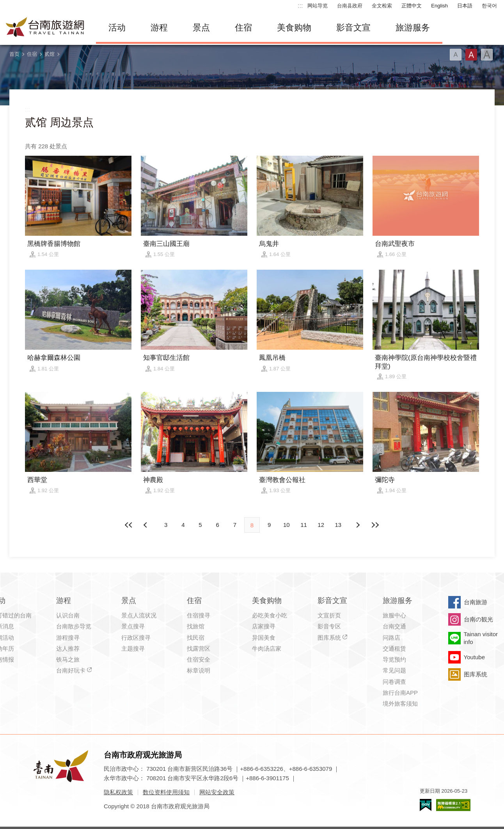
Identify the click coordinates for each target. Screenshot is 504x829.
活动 (117, 28)
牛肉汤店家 (267, 648)
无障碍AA (453, 805)
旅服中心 (394, 615)
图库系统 (329, 638)
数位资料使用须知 (166, 792)
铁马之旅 (68, 659)
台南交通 (394, 626)
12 (321, 525)
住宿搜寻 (199, 615)
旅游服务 (413, 28)
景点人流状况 (139, 615)
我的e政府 (426, 805)
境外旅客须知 (400, 704)
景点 (201, 28)
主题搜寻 (133, 648)
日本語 (465, 6)
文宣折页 (329, 615)
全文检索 (382, 6)
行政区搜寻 (136, 638)
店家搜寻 (264, 626)
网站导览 (318, 6)
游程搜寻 (68, 638)
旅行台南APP (400, 693)
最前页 (129, 525)
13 (338, 525)
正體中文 (412, 6)
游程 (159, 28)
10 (287, 525)
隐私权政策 (118, 792)
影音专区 (329, 626)
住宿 (243, 28)
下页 (146, 525)
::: (300, 6)
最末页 (375, 525)
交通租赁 (394, 648)
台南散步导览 (74, 626)
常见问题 (394, 670)
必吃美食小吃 (270, 615)
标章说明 (199, 670)
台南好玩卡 (71, 670)
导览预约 (394, 659)
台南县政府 (350, 6)
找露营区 (199, 648)
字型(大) (487, 55)
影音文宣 (353, 28)
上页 (358, 525)
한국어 (489, 6)
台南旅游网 (45, 28)
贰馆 (50, 54)
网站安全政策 (217, 792)
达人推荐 (68, 648)
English (439, 6)
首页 (14, 54)
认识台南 (68, 615)
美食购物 (294, 28)
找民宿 (196, 638)
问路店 (391, 638)
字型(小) (456, 55)
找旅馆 (196, 626)
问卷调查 (394, 682)
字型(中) (471, 55)
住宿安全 (199, 659)
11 (304, 525)
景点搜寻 (133, 626)
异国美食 (264, 638)
